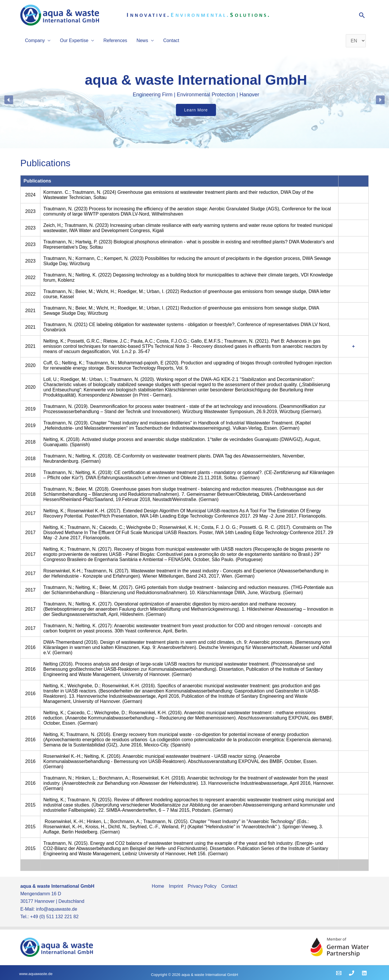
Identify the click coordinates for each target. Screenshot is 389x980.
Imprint (176, 886)
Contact (171, 40)
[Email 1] (339, 973)
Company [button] (35, 40)
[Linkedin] (364, 973)
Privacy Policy (202, 886)
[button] (362, 15)
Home (158, 886)
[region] (195, 100)
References (115, 40)
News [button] (142, 40)
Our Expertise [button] (74, 40)
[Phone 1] (352, 973)
